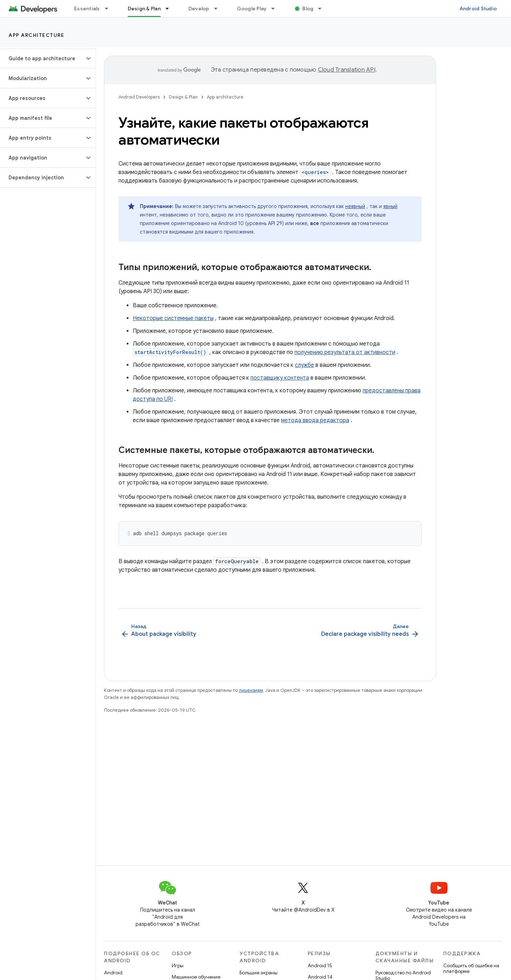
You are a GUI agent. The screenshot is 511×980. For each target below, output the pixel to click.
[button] (42, 58)
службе (304, 365)
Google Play (252, 9)
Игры (178, 965)
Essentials (87, 9)
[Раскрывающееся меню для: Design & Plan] (170, 9)
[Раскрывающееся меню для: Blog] (323, 9)
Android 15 (320, 965)
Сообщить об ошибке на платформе (471, 968)
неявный (355, 206)
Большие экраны (259, 973)
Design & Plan (183, 97)
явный (390, 206)
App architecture (36, 35)
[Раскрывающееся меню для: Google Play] (276, 9)
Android (113, 973)
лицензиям (251, 690)
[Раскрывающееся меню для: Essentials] (110, 9)
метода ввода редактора (315, 420)
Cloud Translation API (347, 70)
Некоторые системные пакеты (173, 318)
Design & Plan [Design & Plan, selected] (144, 9)
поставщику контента (280, 378)
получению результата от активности (345, 352)
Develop (199, 9)
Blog (308, 9)
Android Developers (139, 97)
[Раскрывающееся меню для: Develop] (219, 9)
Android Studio (478, 9)
